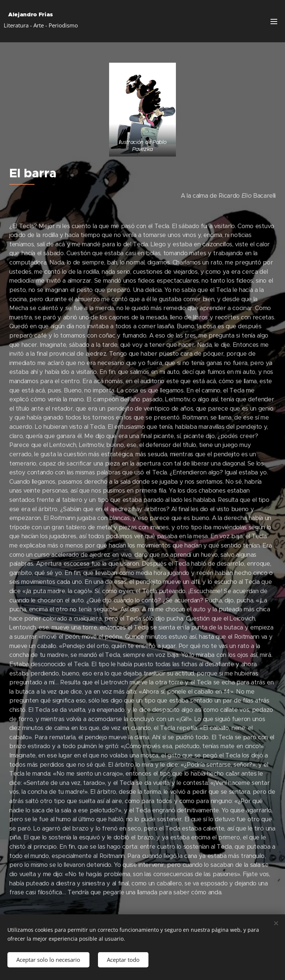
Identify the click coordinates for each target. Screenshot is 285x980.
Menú (274, 22)
